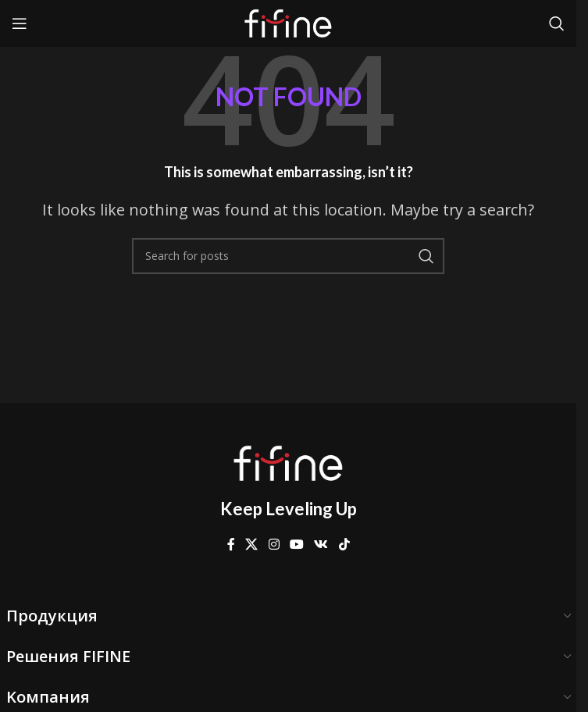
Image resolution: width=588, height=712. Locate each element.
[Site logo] (288, 22)
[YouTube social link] (296, 545)
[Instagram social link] (274, 545)
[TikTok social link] (344, 545)
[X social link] (252, 545)
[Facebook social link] (231, 545)
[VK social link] (321, 545)
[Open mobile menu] (20, 23)
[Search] (557, 23)
